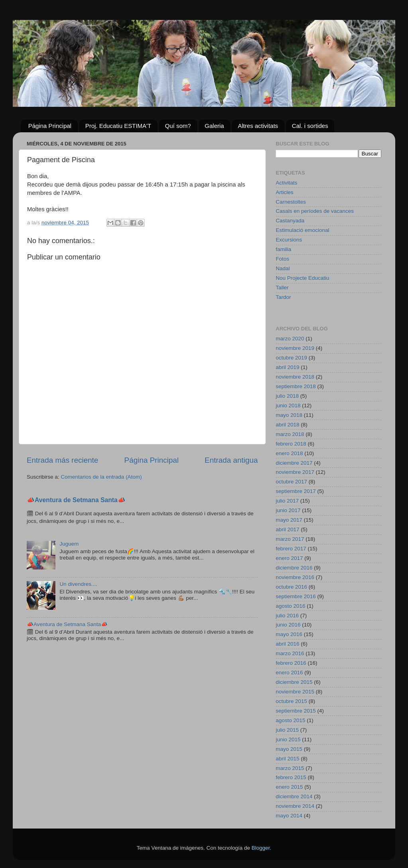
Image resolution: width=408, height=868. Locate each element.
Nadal (283, 268)
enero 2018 (289, 453)
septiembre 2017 (296, 491)
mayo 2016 (289, 634)
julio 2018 (287, 396)
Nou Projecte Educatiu (302, 278)
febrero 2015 (291, 777)
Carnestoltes (291, 202)
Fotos (282, 259)
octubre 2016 (291, 587)
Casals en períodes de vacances (315, 211)
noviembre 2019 (295, 348)
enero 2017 (289, 558)
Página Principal (50, 126)
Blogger (261, 848)
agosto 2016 (290, 606)
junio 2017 (288, 510)
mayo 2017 (289, 520)
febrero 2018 (291, 444)
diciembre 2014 (294, 796)
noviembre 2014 (295, 806)
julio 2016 (287, 616)
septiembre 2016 (296, 596)
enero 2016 (289, 673)
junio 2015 (288, 739)
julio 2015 (287, 730)
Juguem (69, 544)
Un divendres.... (78, 584)
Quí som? (178, 126)
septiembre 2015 (296, 711)
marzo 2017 (290, 539)
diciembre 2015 (294, 682)
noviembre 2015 (295, 692)
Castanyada (290, 221)
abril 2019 (287, 367)
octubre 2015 (291, 701)
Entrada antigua (231, 460)
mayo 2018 (289, 415)
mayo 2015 (289, 749)
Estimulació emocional (302, 230)
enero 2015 (289, 787)
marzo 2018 (290, 434)
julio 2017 (287, 501)
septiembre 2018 (296, 386)
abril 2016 (287, 644)
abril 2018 (287, 425)
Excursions (289, 240)
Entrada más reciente (63, 460)
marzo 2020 (290, 339)
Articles (284, 192)
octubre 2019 (291, 358)
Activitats (286, 183)
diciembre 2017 (294, 463)
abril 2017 (287, 529)
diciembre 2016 (294, 568)
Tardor (283, 297)
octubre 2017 (291, 482)
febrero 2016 (291, 663)
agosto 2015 (290, 720)
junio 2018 (288, 406)
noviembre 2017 (295, 472)
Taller (282, 288)
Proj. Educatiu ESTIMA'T (118, 126)
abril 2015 (287, 759)
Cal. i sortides (310, 126)
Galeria (214, 126)
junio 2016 (288, 625)
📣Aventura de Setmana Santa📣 (76, 500)
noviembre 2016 (295, 577)
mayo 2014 (289, 816)
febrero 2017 (291, 549)
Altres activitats (258, 126)
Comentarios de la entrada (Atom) (101, 477)
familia (283, 249)
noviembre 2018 (295, 377)
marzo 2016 (290, 653)
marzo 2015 (290, 768)
